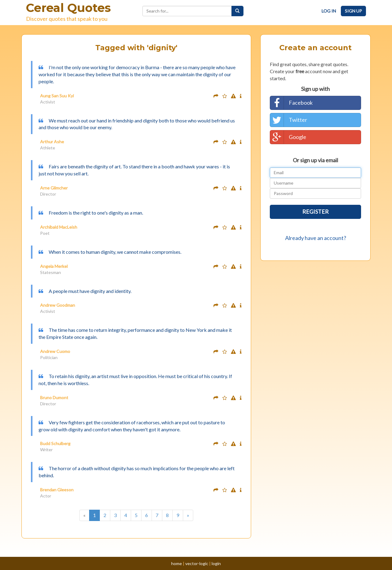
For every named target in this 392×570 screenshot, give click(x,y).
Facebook (291, 103)
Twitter (289, 120)
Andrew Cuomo (55, 351)
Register (315, 212)
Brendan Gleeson (57, 490)
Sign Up (353, 11)
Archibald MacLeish (59, 227)
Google (288, 137)
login (216, 563)
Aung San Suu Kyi (57, 96)
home (177, 563)
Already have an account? (316, 238)
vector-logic (197, 563)
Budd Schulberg (55, 443)
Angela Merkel (54, 266)
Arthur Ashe (52, 142)
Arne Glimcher (54, 188)
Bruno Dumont (54, 397)
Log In (329, 11)
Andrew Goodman (58, 305)
